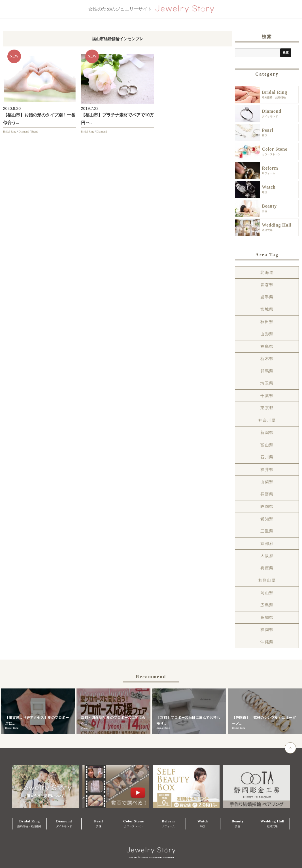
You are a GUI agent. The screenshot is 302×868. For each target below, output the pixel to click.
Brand (35, 132)
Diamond (24, 132)
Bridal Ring (10, 132)
